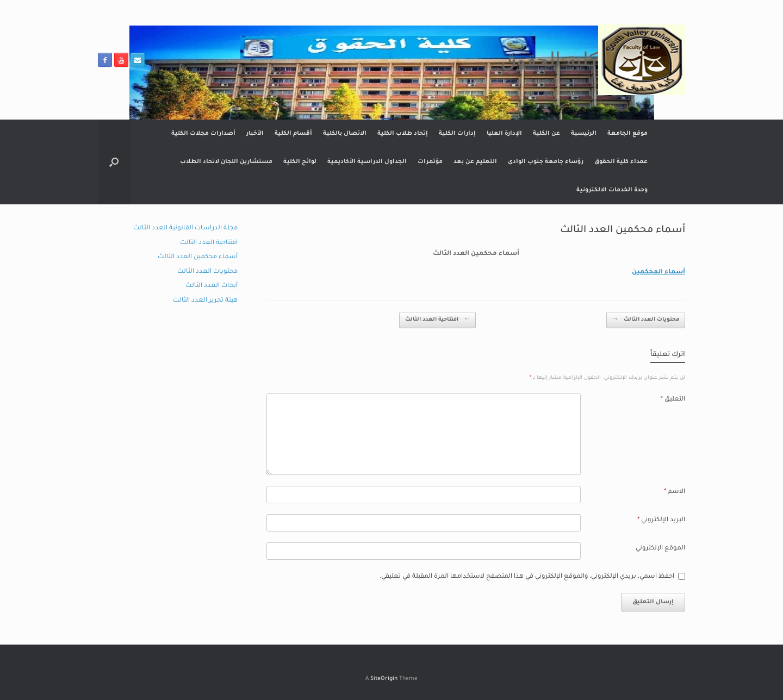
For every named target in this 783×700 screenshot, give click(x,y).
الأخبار (255, 134)
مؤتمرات (430, 162)
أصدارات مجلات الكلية (203, 134)
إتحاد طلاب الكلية (403, 134)
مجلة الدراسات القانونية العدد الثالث (185, 229)
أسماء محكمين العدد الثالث (198, 257)
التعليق (673, 400)
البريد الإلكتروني (661, 520)
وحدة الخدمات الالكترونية (612, 190)
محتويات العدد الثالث (646, 320)
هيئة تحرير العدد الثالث (205, 301)
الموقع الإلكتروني (660, 549)
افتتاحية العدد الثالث (437, 320)
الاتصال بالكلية (345, 134)
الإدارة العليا (504, 134)
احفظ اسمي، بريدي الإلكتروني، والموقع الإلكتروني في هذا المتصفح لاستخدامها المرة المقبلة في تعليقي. (527, 577)
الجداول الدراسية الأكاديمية (367, 162)
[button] (114, 162)
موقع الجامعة (627, 134)
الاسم (675, 492)
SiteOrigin (384, 679)
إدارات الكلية (457, 134)
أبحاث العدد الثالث (212, 286)
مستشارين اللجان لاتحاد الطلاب (226, 162)
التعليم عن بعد (475, 162)
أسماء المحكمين (658, 273)
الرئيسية (584, 134)
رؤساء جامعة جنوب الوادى (546, 162)
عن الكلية (546, 134)
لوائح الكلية (300, 162)
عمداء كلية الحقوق (621, 162)
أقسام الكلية (293, 134)
